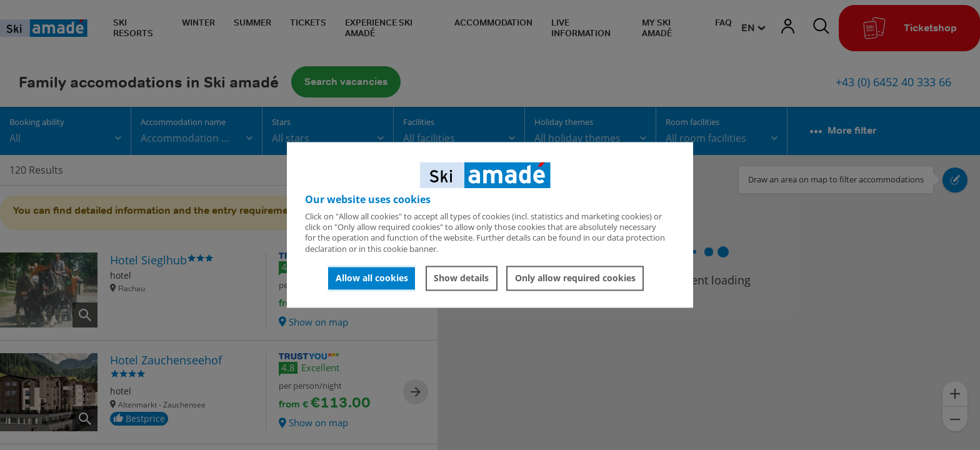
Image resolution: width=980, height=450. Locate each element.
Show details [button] (461, 278)
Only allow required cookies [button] (575, 278)
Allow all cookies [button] (372, 278)
